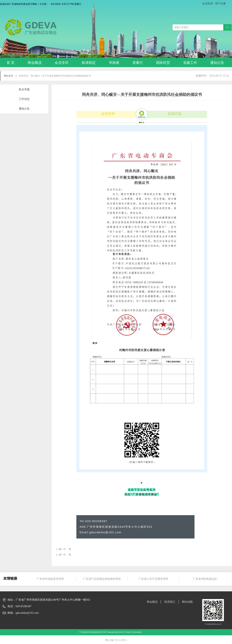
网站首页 (9, 76)
